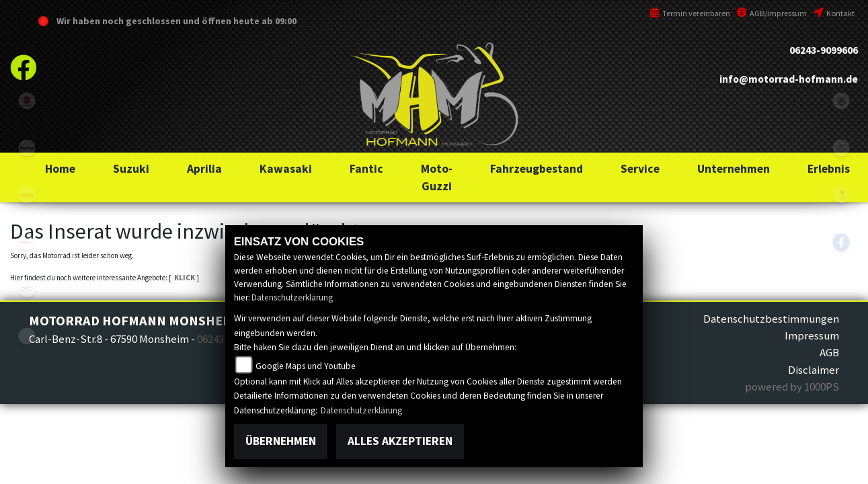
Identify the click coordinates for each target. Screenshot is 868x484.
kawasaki (27, 148)
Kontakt (834, 13)
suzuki (27, 101)
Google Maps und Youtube (306, 366)
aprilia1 (27, 195)
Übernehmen (281, 441)
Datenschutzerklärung (292, 297)
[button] (131, 169)
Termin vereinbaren (690, 13)
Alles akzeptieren (400, 441)
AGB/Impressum (772, 13)
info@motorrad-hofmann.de (789, 79)
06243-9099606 (824, 50)
